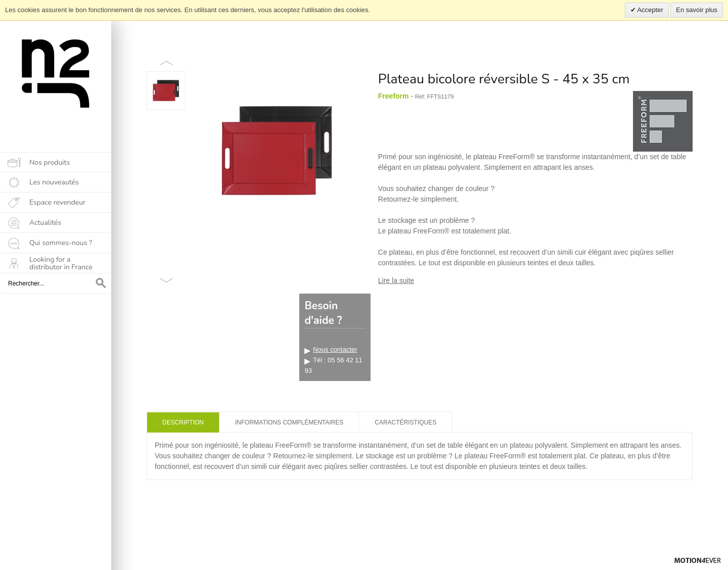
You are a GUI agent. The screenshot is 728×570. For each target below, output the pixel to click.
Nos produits (50, 162)
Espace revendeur (57, 202)
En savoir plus (697, 10)
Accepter (650, 10)
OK (101, 283)
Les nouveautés (54, 182)
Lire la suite (396, 280)
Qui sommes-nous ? (61, 243)
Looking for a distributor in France (61, 263)
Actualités (45, 223)
